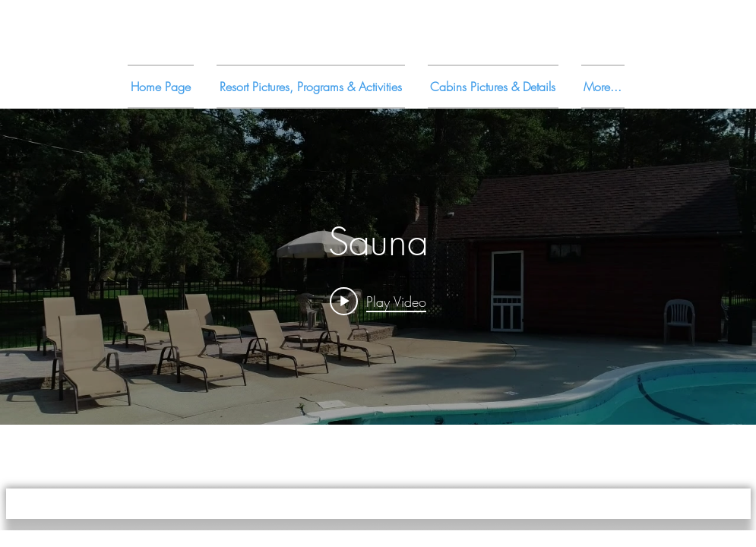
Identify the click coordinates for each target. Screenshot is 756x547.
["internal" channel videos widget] (378, 267)
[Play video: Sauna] (378, 301)
